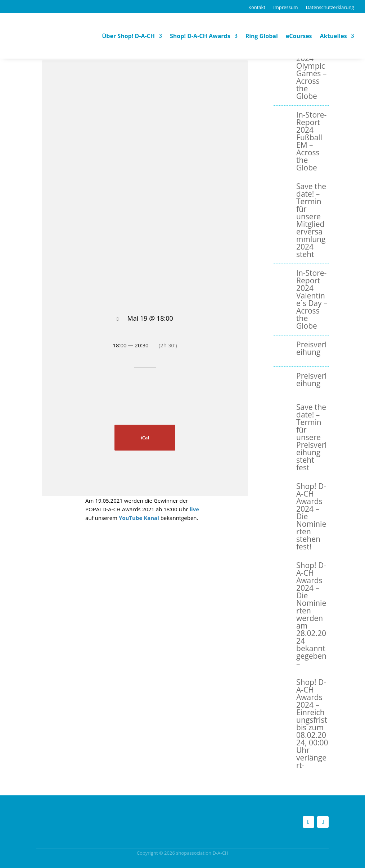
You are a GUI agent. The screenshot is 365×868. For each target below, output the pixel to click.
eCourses (299, 36)
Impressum (286, 7)
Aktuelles (334, 36)
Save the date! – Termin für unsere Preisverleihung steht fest (311, 437)
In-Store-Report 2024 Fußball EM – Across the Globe (311, 141)
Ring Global (262, 36)
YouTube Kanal (139, 518)
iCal (145, 438)
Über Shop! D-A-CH (128, 36)
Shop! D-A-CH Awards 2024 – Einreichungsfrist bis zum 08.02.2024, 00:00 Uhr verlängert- (312, 724)
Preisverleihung (311, 348)
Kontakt (257, 7)
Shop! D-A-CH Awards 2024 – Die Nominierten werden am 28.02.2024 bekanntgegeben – (311, 614)
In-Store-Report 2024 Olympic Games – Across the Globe (311, 70)
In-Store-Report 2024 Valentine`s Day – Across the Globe (312, 299)
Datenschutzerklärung (330, 7)
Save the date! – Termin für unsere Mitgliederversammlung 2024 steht (311, 220)
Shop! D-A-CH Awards (200, 36)
